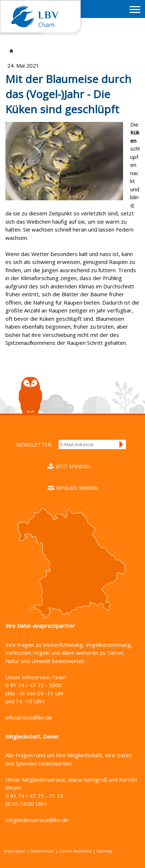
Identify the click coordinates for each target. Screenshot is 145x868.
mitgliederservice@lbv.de (37, 820)
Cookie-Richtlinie (75, 851)
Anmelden (122, 444)
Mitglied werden (77, 488)
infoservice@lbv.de (29, 717)
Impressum (15, 851)
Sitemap (104, 851)
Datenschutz (42, 851)
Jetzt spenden (73, 466)
